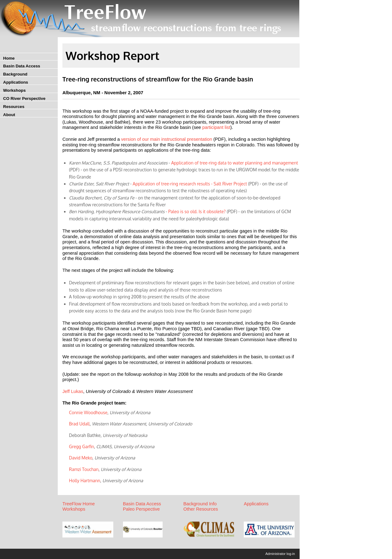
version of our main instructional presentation (167, 139)
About (9, 115)
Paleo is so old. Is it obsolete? (197, 211)
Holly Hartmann (85, 481)
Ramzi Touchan (84, 469)
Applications (16, 82)
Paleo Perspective (141, 509)
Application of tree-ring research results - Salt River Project (190, 184)
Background (15, 74)
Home (9, 58)
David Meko (81, 458)
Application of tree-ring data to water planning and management (234, 163)
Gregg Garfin (81, 446)
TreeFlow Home (79, 504)
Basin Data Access (22, 66)
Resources (14, 107)
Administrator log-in (280, 554)
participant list (216, 127)
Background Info (200, 504)
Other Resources (201, 509)
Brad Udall (79, 424)
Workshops (14, 90)
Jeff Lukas (73, 391)
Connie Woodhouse (88, 412)
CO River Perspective (24, 98)
